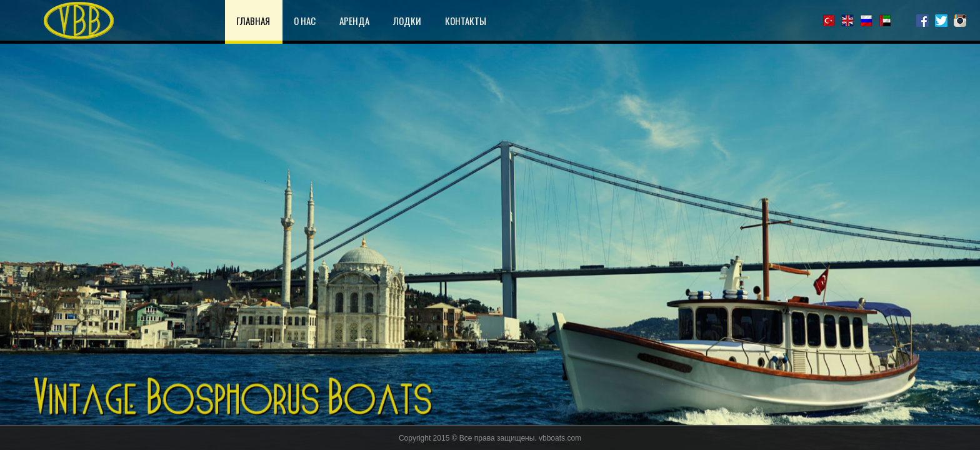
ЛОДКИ (407, 21)
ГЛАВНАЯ (253, 21)
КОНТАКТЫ (466, 21)
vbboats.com (560, 438)
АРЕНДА (354, 21)
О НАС (305, 21)
